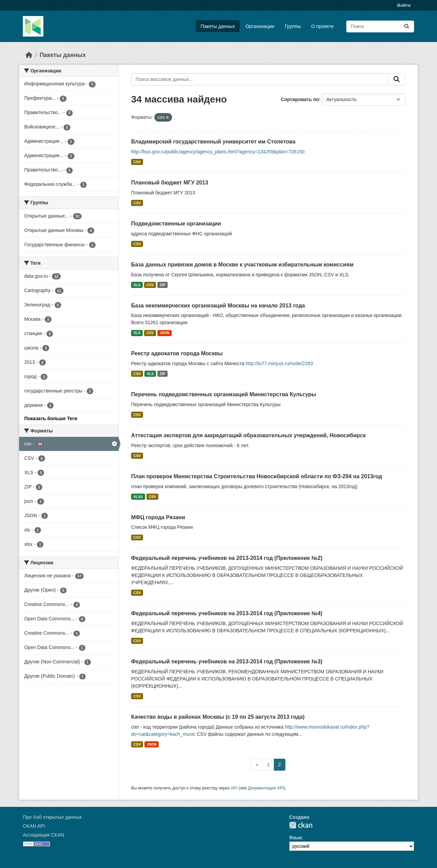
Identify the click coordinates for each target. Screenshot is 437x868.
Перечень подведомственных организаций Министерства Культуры (224, 394)
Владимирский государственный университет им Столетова (213, 142)
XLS (137, 285)
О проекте (323, 26)
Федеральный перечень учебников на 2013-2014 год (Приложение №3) (227, 662)
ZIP (163, 285)
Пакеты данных (218, 26)
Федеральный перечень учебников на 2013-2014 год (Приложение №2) (227, 558)
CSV (137, 162)
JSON (165, 333)
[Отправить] (407, 26)
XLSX (138, 497)
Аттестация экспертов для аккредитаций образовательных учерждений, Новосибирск (248, 435)
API (234, 788)
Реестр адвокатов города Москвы (177, 353)
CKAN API (34, 826)
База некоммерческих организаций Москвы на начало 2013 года (218, 306)
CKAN (301, 825)
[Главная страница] (29, 55)
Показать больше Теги (51, 418)
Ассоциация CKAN (44, 835)
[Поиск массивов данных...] (380, 26)
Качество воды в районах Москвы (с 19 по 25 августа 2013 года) (218, 717)
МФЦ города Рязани (158, 517)
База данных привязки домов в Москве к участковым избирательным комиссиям (242, 265)
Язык (295, 838)
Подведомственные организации (176, 224)
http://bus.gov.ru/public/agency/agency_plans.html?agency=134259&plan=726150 (218, 152)
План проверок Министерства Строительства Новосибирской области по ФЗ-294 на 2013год (257, 476)
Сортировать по (300, 99)
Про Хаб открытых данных (52, 817)
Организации (260, 26)
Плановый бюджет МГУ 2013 (170, 183)
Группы (293, 26)
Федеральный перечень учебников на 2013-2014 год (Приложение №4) (227, 613)
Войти (404, 5)
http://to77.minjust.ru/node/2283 (279, 363)
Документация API (266, 788)
